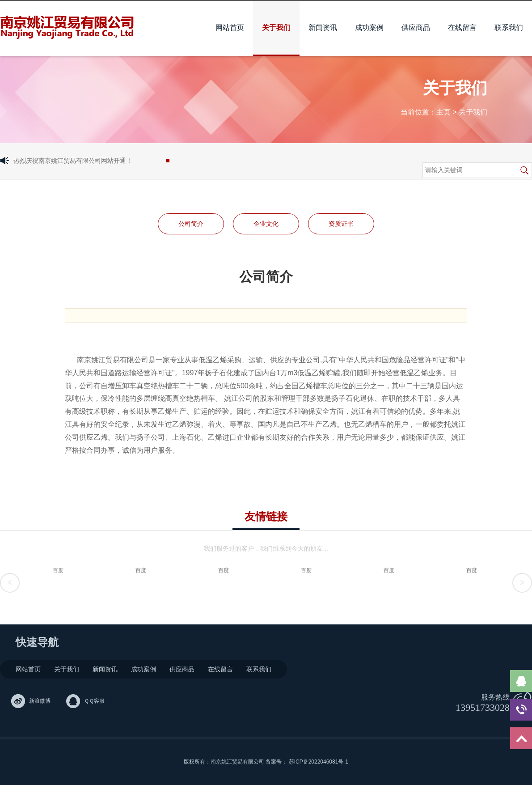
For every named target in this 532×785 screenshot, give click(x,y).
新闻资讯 (323, 28)
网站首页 (230, 28)
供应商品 (416, 28)
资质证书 (341, 224)
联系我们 (509, 28)
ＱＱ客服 (94, 701)
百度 (58, 570)
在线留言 (462, 28)
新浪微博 (40, 701)
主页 (443, 112)
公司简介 (191, 224)
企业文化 (266, 224)
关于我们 (276, 28)
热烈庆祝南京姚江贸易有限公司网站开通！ (73, 161)
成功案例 (369, 28)
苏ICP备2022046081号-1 (319, 762)
